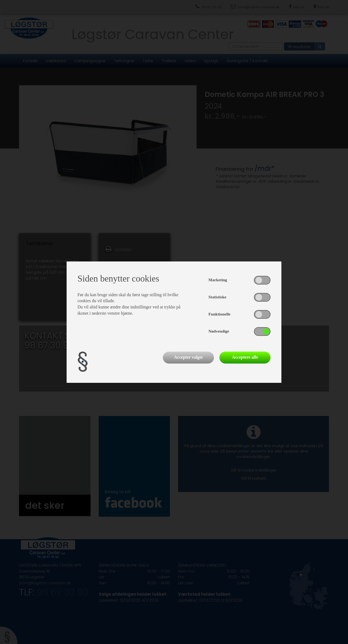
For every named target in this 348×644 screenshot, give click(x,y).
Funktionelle (220, 314)
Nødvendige (219, 331)
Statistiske (217, 297)
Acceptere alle (245, 357)
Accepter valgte (188, 357)
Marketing (218, 280)
